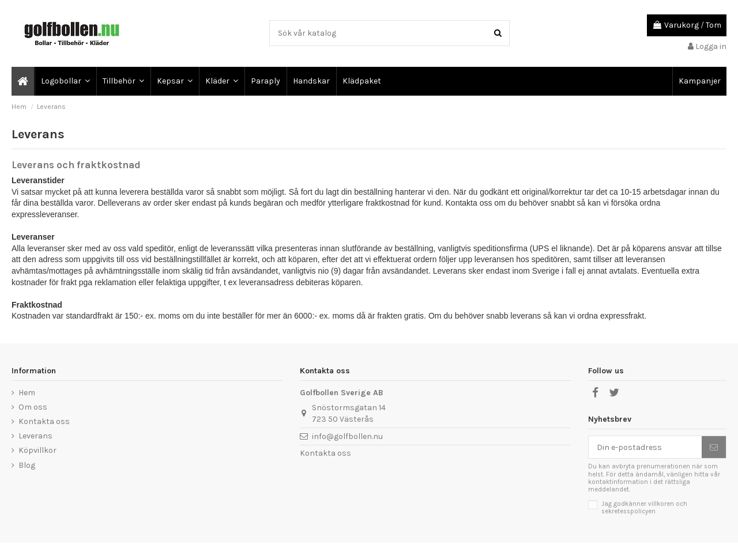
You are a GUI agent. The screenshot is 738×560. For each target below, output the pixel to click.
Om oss (33, 407)
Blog (27, 465)
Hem (27, 393)
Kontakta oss (44, 421)
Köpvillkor (37, 450)
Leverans (35, 436)
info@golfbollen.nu (347, 436)
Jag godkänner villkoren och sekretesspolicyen (644, 508)
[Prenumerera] (714, 447)
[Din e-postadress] (645, 447)
